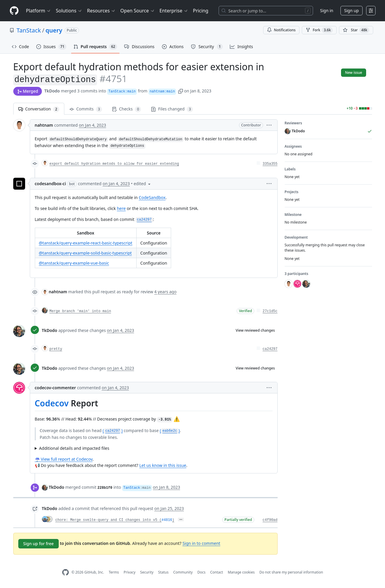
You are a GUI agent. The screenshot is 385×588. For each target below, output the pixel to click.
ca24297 (270, 349)
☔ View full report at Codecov (64, 459)
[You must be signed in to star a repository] (356, 30)
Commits (86, 109)
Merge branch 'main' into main (80, 311)
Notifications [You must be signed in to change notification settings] (281, 30)
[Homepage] (14, 11)
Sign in (327, 10)
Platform (38, 11)
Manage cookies (241, 572)
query (54, 30)
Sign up (352, 10)
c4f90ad (270, 520)
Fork (319, 30)
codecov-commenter (55, 388)
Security (147, 572)
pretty (56, 349)
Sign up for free (39, 544)
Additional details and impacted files (74, 448)
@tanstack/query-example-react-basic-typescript (86, 243)
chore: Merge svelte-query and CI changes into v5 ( (109, 520)
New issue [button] (353, 73)
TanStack (29, 30)
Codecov (52, 403)
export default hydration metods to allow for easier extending (114, 164)
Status (163, 572)
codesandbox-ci (50, 184)
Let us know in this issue (163, 465)
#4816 (167, 520)
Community (183, 572)
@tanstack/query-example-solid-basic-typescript (85, 253)
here (121, 208)
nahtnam (44, 125)
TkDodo (52, 91)
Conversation (39, 109)
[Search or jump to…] (266, 11)
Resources (101, 11)
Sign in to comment (201, 543)
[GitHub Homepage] (65, 572)
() (113, 430)
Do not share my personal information (291, 572)
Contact (216, 572)
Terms (114, 572)
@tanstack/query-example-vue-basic (74, 263)
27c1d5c (270, 311)
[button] (181, 91)
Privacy (130, 572)
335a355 (270, 164)
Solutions (69, 11)
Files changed (172, 109)
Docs (201, 572)
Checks (127, 109)
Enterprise (174, 11)
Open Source (138, 11)
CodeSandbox (152, 197)
